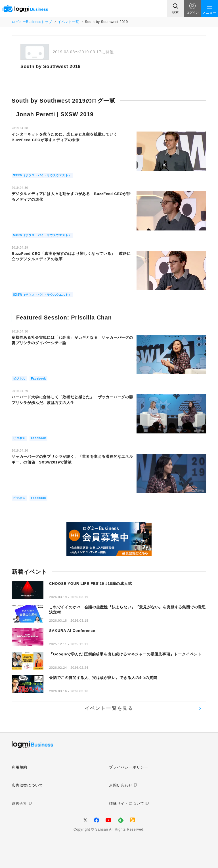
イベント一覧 (68, 22)
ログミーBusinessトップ (32, 22)
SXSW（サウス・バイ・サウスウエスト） (42, 175)
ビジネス (19, 379)
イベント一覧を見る (109, 708)
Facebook (38, 379)
